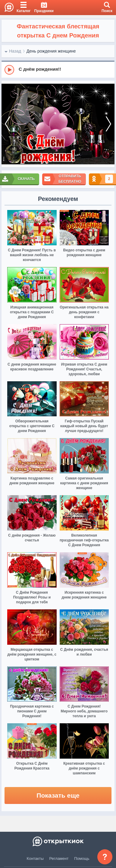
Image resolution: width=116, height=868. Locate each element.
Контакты (35, 858)
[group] (58, 69)
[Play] (9, 70)
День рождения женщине (51, 51)
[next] (108, 124)
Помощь (82, 858)
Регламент (59, 858)
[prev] (8, 124)
